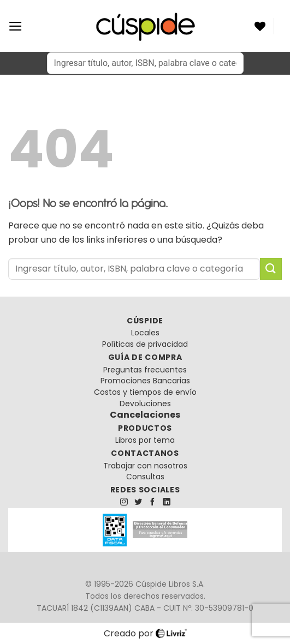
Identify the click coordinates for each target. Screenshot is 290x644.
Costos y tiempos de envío (145, 392)
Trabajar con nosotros (145, 466)
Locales (145, 333)
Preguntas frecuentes (145, 370)
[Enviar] (271, 269)
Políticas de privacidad (145, 344)
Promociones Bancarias (145, 381)
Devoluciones (145, 404)
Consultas (145, 477)
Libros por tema (145, 440)
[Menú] (16, 26)
